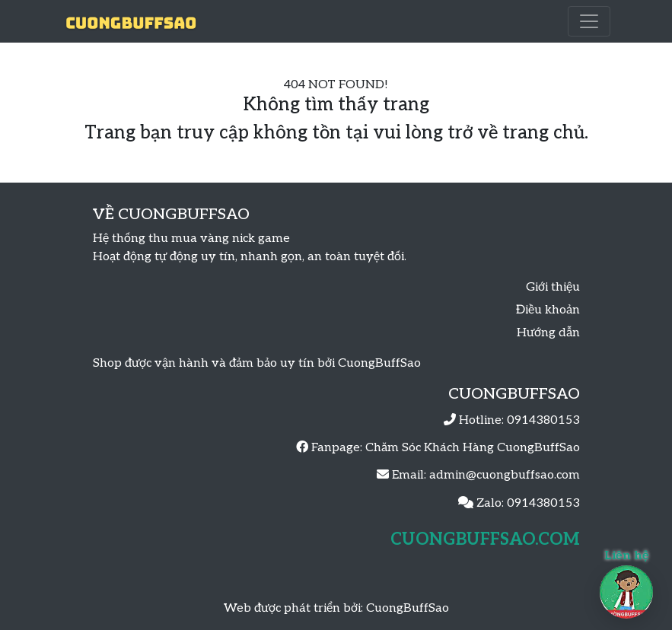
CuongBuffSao (408, 608)
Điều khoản (548, 310)
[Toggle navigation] (589, 21)
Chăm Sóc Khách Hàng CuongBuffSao (473, 448)
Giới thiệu (553, 287)
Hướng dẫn (548, 333)
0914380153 (543, 420)
